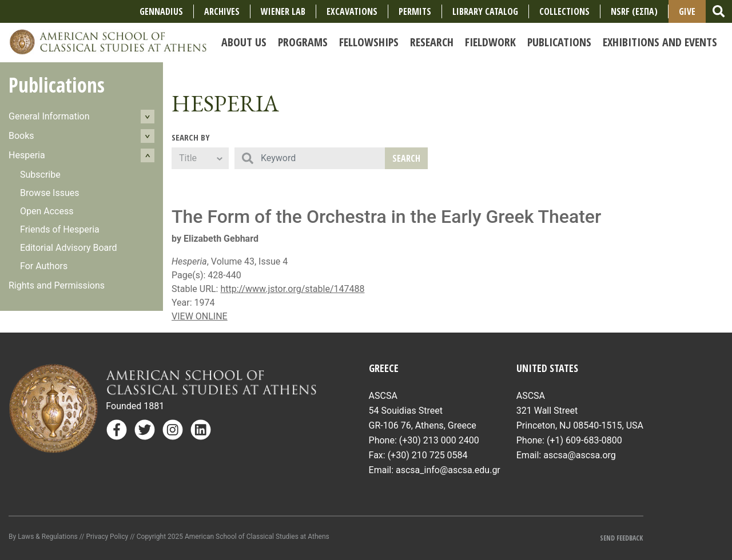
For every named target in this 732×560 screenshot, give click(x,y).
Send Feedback (621, 538)
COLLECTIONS (564, 11)
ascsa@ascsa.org (580, 455)
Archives (222, 11)
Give (687, 11)
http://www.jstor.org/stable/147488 (292, 289)
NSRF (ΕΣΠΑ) (634, 11)
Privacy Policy (107, 537)
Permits (415, 11)
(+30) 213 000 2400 (439, 440)
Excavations (352, 11)
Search (406, 158)
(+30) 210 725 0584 (428, 455)
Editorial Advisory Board (69, 248)
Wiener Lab (283, 11)
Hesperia (27, 155)
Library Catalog (485, 11)
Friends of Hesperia (60, 229)
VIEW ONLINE (200, 316)
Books (21, 136)
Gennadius (161, 11)
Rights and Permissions (57, 285)
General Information (49, 116)
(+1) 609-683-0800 (584, 440)
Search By (191, 137)
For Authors (44, 266)
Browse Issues (50, 193)
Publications (57, 85)
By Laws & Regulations (43, 537)
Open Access (47, 211)
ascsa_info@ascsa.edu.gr (448, 470)
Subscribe (40, 175)
